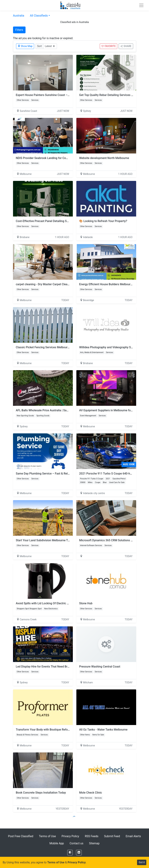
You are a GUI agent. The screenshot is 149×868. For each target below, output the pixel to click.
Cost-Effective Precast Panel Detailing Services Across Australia (57, 221)
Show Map (25, 46)
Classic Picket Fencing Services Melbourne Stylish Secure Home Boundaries (65, 347)
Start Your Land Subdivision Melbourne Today (45, 540)
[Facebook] (70, 853)
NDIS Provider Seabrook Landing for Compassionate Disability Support (61, 158)
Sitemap (94, 843)
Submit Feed (112, 836)
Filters (19, 30)
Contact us (76, 843)
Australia (19, 16)
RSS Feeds (92, 836)
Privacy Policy (70, 836)
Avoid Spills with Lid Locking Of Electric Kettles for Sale (51, 603)
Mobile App (57, 843)
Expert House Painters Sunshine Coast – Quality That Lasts (54, 95)
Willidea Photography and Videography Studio (108, 347)
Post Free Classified (21, 836)
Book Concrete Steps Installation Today (41, 793)
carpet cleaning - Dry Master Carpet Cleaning (44, 284)
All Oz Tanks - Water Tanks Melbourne (103, 730)
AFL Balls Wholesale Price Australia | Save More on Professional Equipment (64, 410)
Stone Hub (86, 603)
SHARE (126, 46)
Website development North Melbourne (104, 158)
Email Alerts (133, 836)
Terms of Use (47, 836)
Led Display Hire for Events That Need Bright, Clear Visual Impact (57, 667)
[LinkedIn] (79, 853)
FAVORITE (108, 46)
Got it (142, 862)
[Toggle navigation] (141, 5)
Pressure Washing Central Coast (100, 667)
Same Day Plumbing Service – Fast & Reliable (45, 474)
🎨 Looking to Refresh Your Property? (103, 221)
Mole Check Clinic (91, 793)
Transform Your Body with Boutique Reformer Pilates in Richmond (58, 730)
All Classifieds (39, 16)
